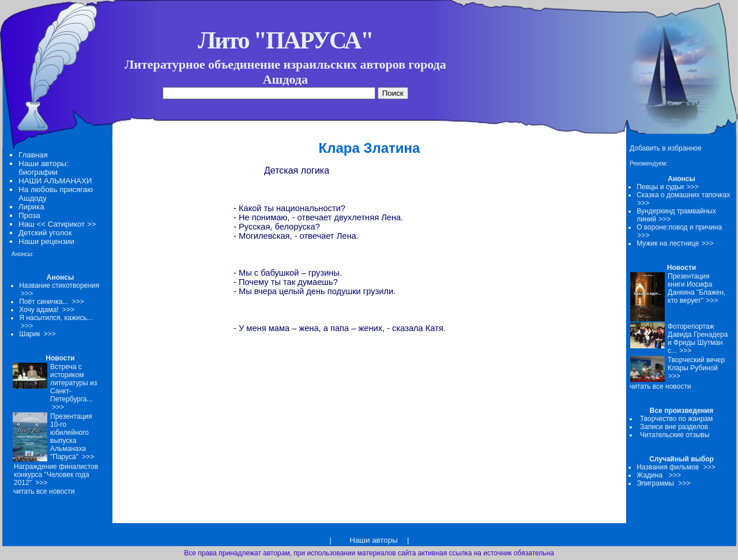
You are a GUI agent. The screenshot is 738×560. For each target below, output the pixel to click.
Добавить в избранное (666, 148)
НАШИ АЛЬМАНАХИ (55, 181)
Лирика (31, 207)
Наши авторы (373, 540)
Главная (33, 155)
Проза (29, 215)
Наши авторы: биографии (44, 168)
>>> (693, 187)
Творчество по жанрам (676, 419)
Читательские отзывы (675, 435)
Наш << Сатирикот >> (57, 224)
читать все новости (660, 386)
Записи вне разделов (674, 427)
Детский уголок (45, 233)
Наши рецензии (46, 241)
